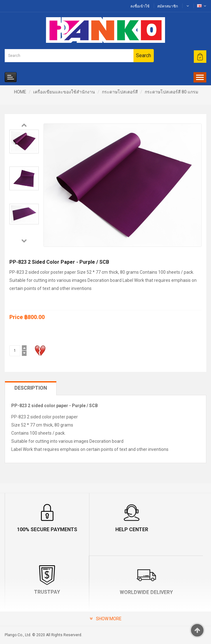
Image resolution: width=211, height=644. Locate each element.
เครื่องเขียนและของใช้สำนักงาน (64, 92)
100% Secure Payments (38, 529)
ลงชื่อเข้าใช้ (140, 6)
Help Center (105, 529)
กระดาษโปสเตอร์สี (120, 92)
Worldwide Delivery (55, 592)
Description (31, 388)
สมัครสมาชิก (168, 6)
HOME (20, 92)
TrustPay (173, 529)
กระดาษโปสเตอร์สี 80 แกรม (171, 92)
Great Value (156, 592)
